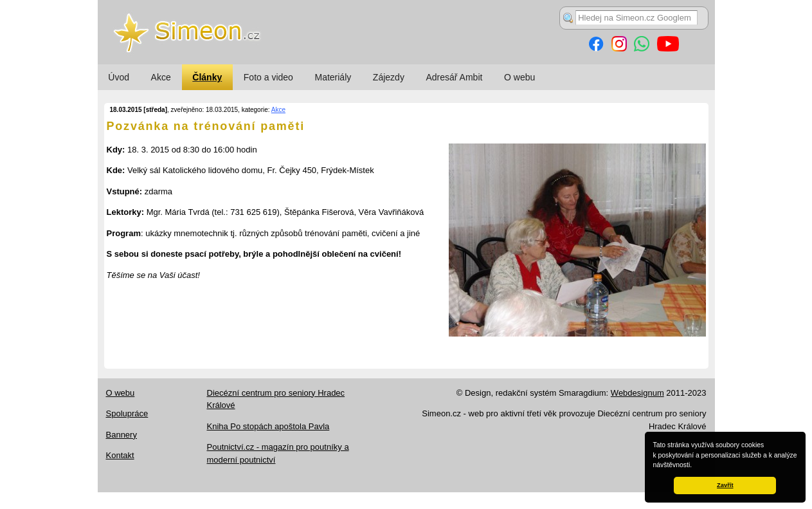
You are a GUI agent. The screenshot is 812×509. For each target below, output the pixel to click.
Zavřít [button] (725, 485)
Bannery (122, 435)
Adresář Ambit (454, 77)
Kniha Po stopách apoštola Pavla (268, 426)
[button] (695, 466)
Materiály (333, 77)
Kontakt (120, 455)
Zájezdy (389, 77)
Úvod (119, 77)
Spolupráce (127, 413)
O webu (519, 77)
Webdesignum (637, 393)
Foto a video (268, 77)
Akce (161, 77)
